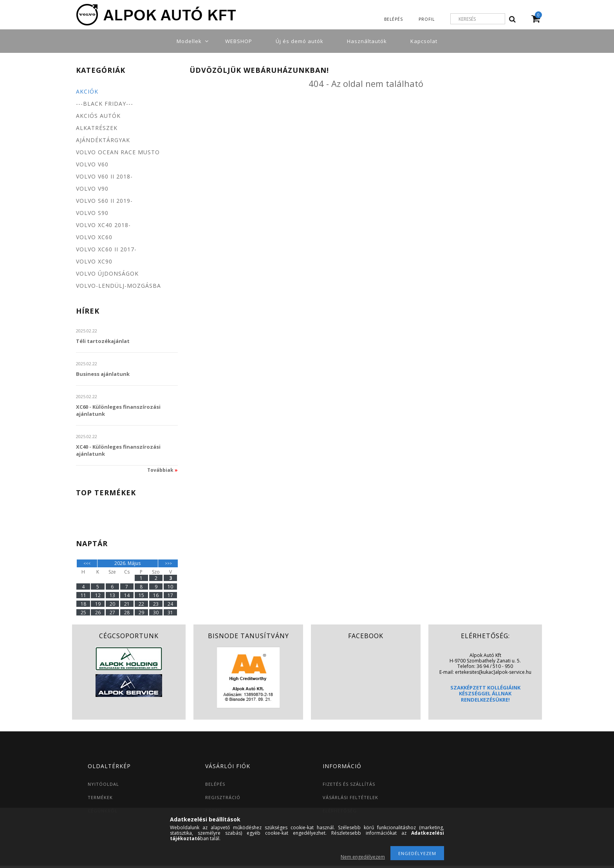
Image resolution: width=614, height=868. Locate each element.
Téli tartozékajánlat (103, 341)
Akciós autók (98, 116)
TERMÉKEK (100, 797)
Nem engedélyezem (363, 857)
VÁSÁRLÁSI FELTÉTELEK (350, 797)
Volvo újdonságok (107, 273)
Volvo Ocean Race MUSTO (118, 152)
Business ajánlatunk (103, 374)
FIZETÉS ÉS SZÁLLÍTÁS (349, 784)
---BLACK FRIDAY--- (105, 104)
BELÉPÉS (215, 784)
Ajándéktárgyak (103, 140)
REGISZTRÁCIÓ (223, 797)
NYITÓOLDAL (103, 784)
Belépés (394, 19)
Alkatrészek (97, 128)
